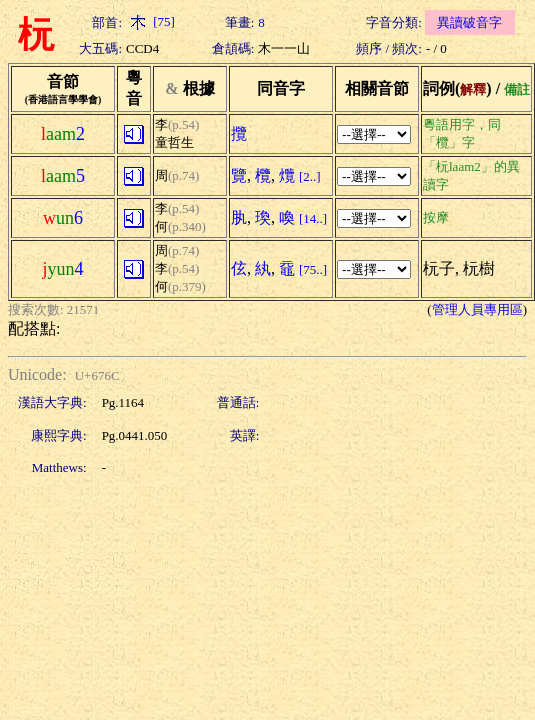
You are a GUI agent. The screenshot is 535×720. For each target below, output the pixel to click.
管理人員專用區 (477, 309)
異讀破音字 (469, 22)
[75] (150, 21)
